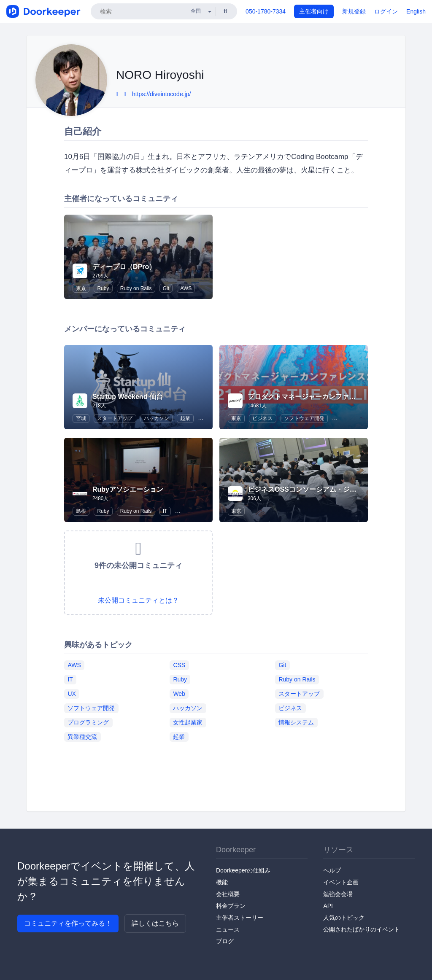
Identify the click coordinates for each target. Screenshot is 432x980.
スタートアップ (115, 418)
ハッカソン (157, 418)
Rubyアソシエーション (128, 489)
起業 (185, 418)
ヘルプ (332, 870)
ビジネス (262, 418)
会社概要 (228, 894)
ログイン (386, 11)
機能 (222, 882)
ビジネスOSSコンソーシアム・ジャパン (309, 489)
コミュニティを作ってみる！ (68, 923)
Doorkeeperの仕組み (243, 870)
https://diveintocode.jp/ (161, 94)
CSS (179, 665)
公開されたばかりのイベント (362, 929)
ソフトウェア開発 (304, 418)
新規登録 (354, 11)
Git (166, 288)
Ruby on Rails (136, 288)
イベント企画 (341, 882)
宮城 (81, 418)
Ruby (103, 288)
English (416, 11)
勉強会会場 (338, 894)
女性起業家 (188, 722)
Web (179, 694)
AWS (186, 288)
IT (165, 511)
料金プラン (231, 906)
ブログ (225, 941)
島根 (81, 511)
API (328, 906)
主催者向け (314, 11)
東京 (81, 288)
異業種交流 (82, 737)
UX (72, 694)
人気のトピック (344, 918)
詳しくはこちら (155, 923)
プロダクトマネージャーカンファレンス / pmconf (323, 397)
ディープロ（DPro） (124, 267)
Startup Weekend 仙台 (128, 397)
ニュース (228, 929)
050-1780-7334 (266, 11)
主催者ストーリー (240, 918)
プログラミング (88, 722)
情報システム (296, 722)
